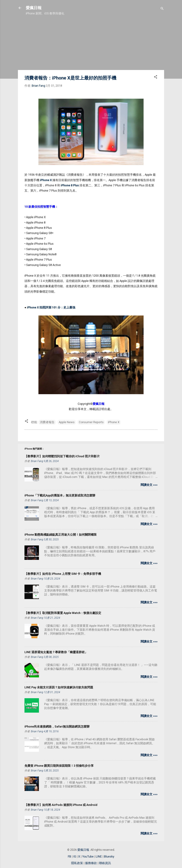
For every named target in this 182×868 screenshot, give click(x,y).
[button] (156, 77)
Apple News (67, 422)
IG (75, 856)
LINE (99, 856)
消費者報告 (47, 422)
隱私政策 (77, 863)
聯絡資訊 (105, 863)
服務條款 (91, 863)
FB (69, 856)
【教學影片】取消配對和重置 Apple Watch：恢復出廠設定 (63, 613)
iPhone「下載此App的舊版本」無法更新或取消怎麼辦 (60, 495)
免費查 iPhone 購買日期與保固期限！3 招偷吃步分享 (59, 766)
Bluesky (109, 856)
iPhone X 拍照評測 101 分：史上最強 (51, 307)
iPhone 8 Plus (70, 185)
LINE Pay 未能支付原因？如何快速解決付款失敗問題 (59, 687)
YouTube (88, 856)
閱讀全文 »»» (149, 485)
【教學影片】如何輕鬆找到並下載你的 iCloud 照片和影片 (62, 456)
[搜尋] (162, 9)
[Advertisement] (91, 44)
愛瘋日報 (34, 8)
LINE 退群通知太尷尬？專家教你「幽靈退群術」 (56, 652)
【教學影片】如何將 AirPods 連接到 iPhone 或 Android (61, 805)
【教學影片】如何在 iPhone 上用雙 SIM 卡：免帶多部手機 (63, 574)
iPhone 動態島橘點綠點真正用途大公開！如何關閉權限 (61, 535)
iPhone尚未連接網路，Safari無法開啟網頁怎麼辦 (57, 726)
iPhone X (46, 180)
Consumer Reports (91, 422)
